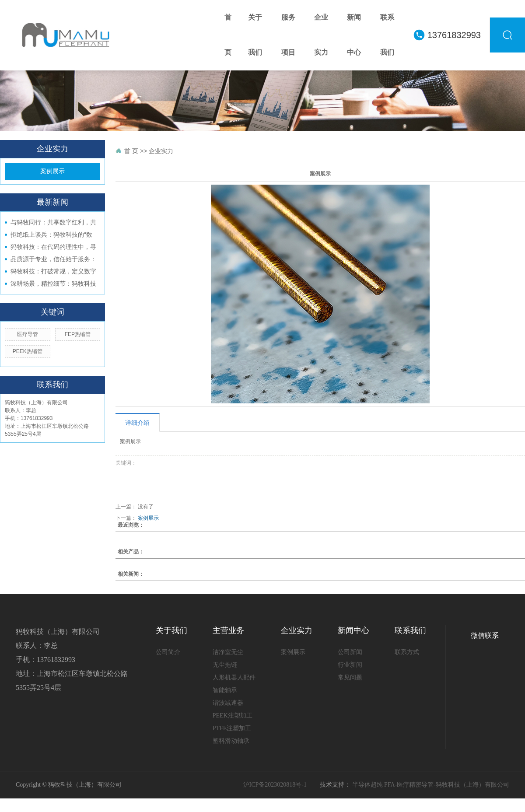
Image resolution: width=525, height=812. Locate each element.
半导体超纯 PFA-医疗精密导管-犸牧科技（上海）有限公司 (431, 785)
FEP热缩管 (78, 334)
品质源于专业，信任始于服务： (53, 259)
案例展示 (52, 171)
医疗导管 (28, 334)
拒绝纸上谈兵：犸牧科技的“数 (51, 234)
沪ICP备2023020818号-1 (275, 785)
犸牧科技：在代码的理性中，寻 (53, 247)
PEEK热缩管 (28, 351)
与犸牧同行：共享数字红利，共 (53, 222)
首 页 (131, 151)
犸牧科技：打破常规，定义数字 (53, 271)
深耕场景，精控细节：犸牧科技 (53, 283)
